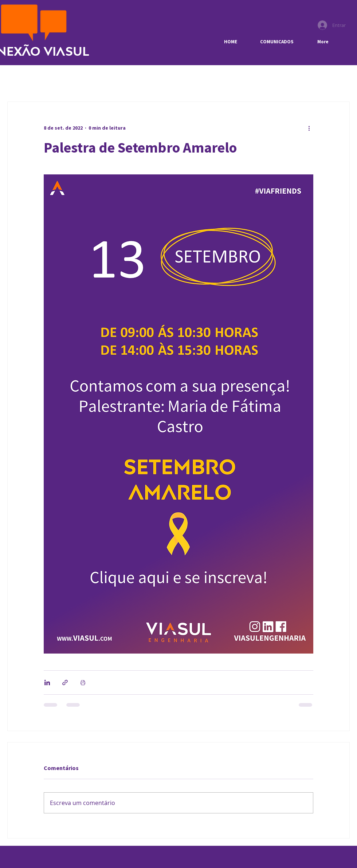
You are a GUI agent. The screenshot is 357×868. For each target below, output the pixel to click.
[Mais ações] (309, 128)
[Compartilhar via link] (65, 682)
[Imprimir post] (83, 682)
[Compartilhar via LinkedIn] (47, 682)
